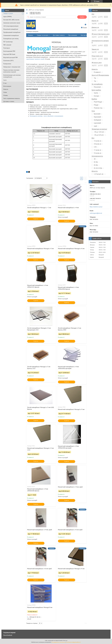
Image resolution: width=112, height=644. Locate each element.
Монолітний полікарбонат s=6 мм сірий (70, 530)
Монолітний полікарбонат (11, 29)
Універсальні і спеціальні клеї (12, 67)
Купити (36, 219)
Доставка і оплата (59, 35)
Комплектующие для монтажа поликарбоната (12, 76)
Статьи (5, 92)
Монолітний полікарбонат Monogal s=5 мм (40, 249)
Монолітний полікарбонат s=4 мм (68, 208)
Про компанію (73, 35)
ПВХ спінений (7, 45)
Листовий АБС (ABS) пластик (11, 20)
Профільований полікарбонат (12, 32)
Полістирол (7, 48)
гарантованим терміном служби (35, 59)
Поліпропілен (7, 64)
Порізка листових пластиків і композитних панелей (11, 71)
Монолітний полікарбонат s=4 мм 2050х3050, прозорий (68, 368)
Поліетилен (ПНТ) (8, 61)
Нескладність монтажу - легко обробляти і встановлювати (46, 116)
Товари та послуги (42, 35)
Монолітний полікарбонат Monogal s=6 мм (71, 249)
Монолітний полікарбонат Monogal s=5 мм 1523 (40, 449)
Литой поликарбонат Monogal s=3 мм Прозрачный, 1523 (39, 329)
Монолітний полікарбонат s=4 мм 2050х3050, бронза (68, 288)
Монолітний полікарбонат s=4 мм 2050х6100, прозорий (68, 447)
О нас (5, 83)
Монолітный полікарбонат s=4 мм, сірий (40, 530)
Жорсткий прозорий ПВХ (11, 57)
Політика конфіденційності (73, 642)
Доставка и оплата (9, 101)
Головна (30, 35)
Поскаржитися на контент (58, 642)
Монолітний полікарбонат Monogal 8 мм (40, 607)
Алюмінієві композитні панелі (12, 23)
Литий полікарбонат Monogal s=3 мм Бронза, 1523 (39, 368)
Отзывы (6, 95)
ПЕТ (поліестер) (8, 42)
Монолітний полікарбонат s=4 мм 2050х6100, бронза (38, 490)
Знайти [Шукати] (82, 17)
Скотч (5, 80)
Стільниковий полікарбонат (11, 35)
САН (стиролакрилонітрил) (11, 26)
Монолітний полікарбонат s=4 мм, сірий (70, 487)
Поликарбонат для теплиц (11, 39)
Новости (6, 89)
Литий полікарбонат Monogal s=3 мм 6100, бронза (41, 408)
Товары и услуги (8, 13)
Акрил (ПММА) (7, 17)
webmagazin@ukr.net (96, 213)
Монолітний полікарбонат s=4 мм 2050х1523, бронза (38, 286)
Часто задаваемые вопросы (12, 98)
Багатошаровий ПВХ (9, 51)
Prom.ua (65, 640)
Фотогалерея (7, 86)
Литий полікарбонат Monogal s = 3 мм (39, 208)
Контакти (84, 35)
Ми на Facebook (8, 635)
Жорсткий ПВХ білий (9, 54)
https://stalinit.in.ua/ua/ (96, 207)
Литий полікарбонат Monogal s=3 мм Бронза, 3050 (70, 329)
